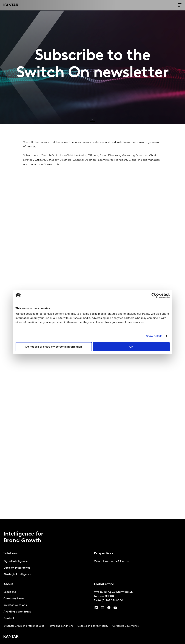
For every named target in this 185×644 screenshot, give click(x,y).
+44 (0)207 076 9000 (109, 601)
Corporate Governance (126, 626)
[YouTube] (96, 609)
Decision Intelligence (17, 568)
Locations (10, 592)
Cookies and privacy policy (93, 626)
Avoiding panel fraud (17, 612)
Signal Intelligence (16, 561)
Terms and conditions (61, 626)
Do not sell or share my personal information (54, 347)
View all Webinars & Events (111, 561)
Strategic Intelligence (17, 574)
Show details (154, 336)
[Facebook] (109, 609)
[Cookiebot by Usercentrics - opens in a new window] (154, 295)
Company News (14, 599)
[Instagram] (103, 609)
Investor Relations (15, 605)
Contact (9, 618)
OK (131, 347)
